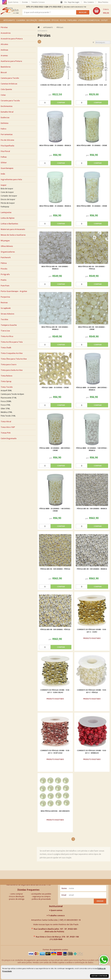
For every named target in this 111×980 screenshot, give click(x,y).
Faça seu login (74, 2)
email (64, 895)
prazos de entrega (17, 899)
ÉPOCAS (55, 20)
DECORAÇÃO (32, 20)
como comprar (17, 894)
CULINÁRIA (21, 20)
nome (64, 888)
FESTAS (63, 20)
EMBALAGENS (45, 20)
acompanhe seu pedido (41, 894)
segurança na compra (41, 896)
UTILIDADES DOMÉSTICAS (89, 20)
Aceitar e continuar (99, 976)
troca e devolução (17, 896)
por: (51, 95)
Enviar (100, 901)
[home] (10, 11)
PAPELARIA (72, 20)
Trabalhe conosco (56, 915)
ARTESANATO (9, 20)
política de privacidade (41, 899)
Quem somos (56, 910)
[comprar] (55, 103)
